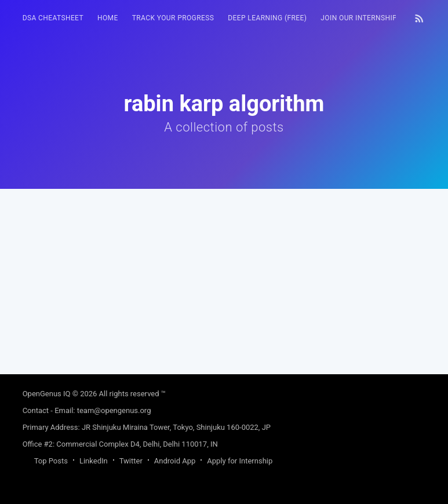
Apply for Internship (240, 461)
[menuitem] (53, 18)
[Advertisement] (224, 270)
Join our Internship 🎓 (364, 18)
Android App (175, 461)
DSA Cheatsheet (53, 18)
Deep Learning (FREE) (267, 18)
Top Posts (51, 461)
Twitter (131, 461)
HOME (108, 18)
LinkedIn (94, 461)
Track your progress (173, 18)
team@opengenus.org (114, 410)
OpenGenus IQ (47, 394)
